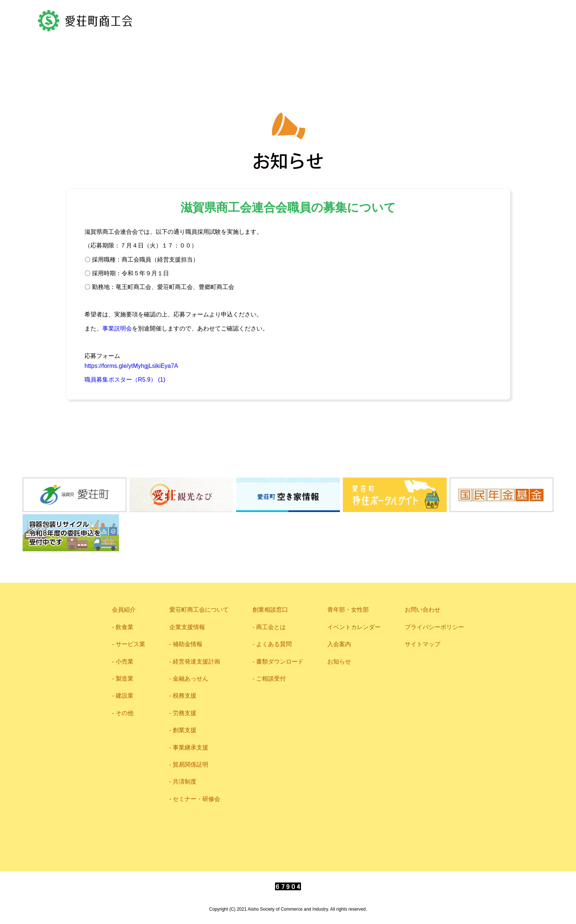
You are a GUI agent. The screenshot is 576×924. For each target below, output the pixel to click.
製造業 (125, 679)
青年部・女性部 (441, 60)
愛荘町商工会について (209, 60)
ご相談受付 (271, 679)
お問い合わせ (392, 18)
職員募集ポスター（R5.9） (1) (125, 380)
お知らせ (339, 662)
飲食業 (125, 627)
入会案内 (339, 644)
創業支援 (185, 730)
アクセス (327, 18)
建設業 (125, 696)
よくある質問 (274, 644)
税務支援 (185, 696)
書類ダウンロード (280, 662)
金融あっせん (191, 679)
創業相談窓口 (270, 610)
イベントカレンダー (354, 627)
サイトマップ (423, 644)
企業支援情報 (301, 61)
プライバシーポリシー (434, 627)
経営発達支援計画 (196, 662)
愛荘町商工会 (86, 21)
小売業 (125, 662)
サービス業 (130, 644)
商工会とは (271, 627)
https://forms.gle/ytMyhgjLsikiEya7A (131, 366)
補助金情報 (188, 644)
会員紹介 (125, 61)
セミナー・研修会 (196, 799)
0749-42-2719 (493, 18)
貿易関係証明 (191, 765)
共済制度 (185, 782)
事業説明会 (117, 328)
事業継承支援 (191, 747)
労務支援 (185, 713)
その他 (125, 713)
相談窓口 (370, 60)
